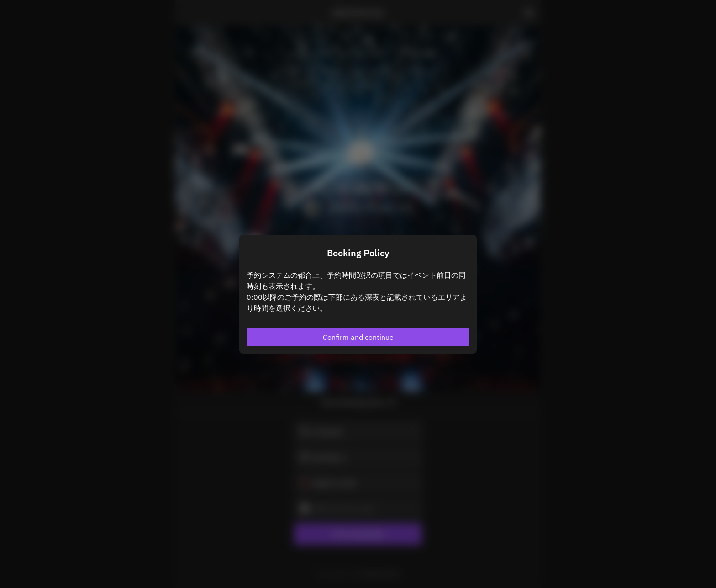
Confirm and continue (358, 337)
